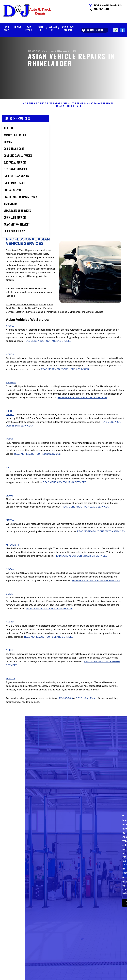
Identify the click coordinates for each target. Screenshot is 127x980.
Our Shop (6, 28)
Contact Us (53, 28)
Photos (18, 27)
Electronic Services (25, 318)
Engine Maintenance (70, 318)
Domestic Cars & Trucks (30, 314)
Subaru (11, 628)
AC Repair (11, 311)
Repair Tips (41, 28)
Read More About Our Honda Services (65, 376)
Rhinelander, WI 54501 (66, 51)
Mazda (10, 526)
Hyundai (11, 389)
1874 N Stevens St (49, 51)
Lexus (10, 502)
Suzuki (10, 657)
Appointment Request (68, 28)
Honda (10, 361)
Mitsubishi (12, 551)
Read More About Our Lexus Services (85, 513)
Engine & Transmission (47, 318)
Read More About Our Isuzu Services (37, 460)
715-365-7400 (102, 9)
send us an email (86, 705)
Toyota (10, 685)
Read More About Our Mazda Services (101, 538)
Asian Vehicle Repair (27, 311)
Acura (10, 332)
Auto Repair (29, 28)
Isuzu (9, 445)
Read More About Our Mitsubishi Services (81, 562)
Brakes (42, 311)
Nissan (10, 575)
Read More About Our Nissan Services (96, 587)
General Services (95, 318)
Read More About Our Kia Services (64, 489)
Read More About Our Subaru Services (49, 643)
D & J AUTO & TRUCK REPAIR (39, 110)
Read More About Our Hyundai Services (82, 404)
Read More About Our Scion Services (49, 615)
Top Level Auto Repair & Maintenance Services (85, 110)
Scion (9, 600)
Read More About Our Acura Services (48, 347)
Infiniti (10, 417)
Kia (8, 474)
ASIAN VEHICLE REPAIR (68, 112)
